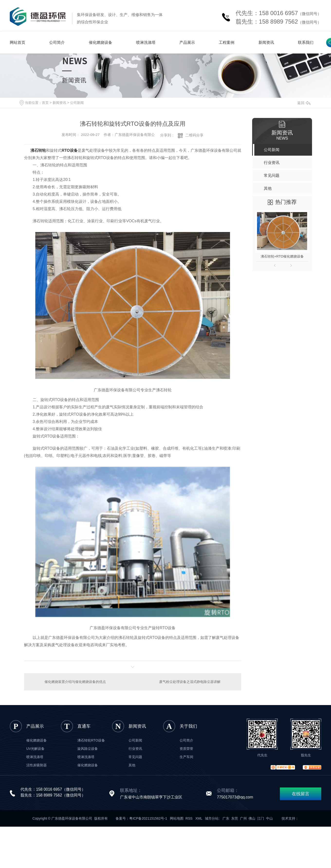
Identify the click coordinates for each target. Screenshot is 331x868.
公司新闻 (77, 103)
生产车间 (186, 757)
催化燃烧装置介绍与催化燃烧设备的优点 (75, 682)
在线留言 (301, 794)
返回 (304, 103)
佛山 (252, 818)
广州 (243, 818)
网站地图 (177, 818)
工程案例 (227, 42)
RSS (189, 818)
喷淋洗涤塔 (146, 42)
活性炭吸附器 (37, 765)
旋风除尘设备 (88, 749)
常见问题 (135, 757)
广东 (226, 818)
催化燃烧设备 (101, 42)
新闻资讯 (266, 42)
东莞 (235, 818)
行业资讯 (135, 749)
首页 (45, 103)
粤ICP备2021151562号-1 (148, 818)
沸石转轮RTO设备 (91, 740)
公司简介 (57, 42)
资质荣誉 (186, 749)
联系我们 (306, 42)
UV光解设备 (35, 749)
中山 (269, 818)
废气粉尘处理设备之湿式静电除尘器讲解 (190, 682)
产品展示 (187, 42)
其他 (132, 765)
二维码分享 (194, 135)
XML (199, 818)
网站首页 (18, 42)
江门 (261, 818)
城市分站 (212, 818)
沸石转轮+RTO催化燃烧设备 (282, 256)
